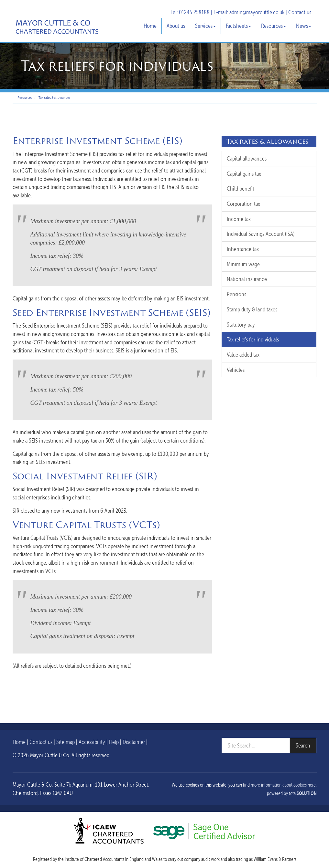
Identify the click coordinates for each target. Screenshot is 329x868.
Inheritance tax (243, 249)
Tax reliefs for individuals (253, 339)
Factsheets (238, 26)
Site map (66, 742)
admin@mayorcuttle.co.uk (257, 12)
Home (150, 26)
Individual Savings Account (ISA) (261, 234)
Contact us (300, 12)
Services (205, 26)
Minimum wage (243, 264)
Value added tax (243, 355)
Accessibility (92, 742)
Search (303, 745)
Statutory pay (241, 324)
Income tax (239, 219)
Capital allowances (247, 158)
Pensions (236, 294)
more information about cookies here (283, 785)
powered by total (292, 793)
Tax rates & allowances (54, 98)
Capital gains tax (244, 174)
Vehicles (236, 370)
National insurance (247, 279)
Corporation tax (243, 204)
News (304, 26)
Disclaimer (134, 742)
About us (176, 26)
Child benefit (241, 188)
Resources (274, 26)
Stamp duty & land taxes (252, 309)
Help (114, 742)
